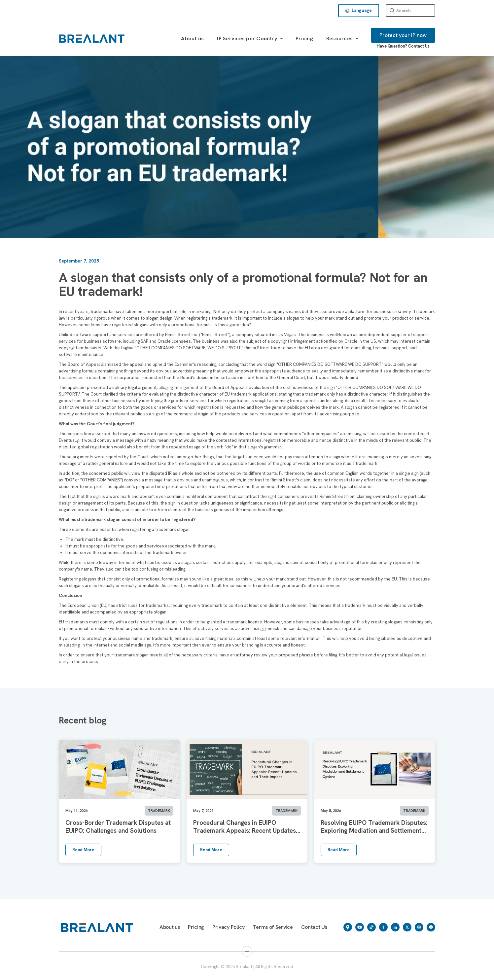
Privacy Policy (229, 927)
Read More (83, 850)
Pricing (304, 38)
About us (192, 38)
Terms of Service (273, 927)
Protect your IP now (403, 35)
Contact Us (419, 46)
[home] (92, 38)
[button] (359, 11)
